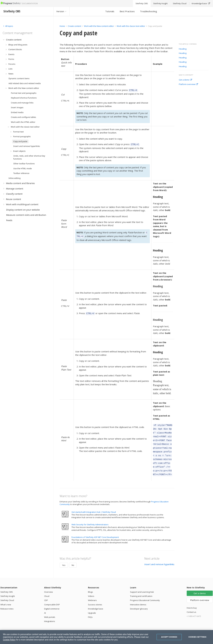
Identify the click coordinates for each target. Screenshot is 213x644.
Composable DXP (52, 597)
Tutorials (110, 11)
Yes (64, 558)
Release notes (7, 602)
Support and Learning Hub (142, 585)
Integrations (50, 614)
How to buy (192, 601)
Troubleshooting (148, 11)
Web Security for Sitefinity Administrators (90, 517)
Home (62, 26)
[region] (106, 637)
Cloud (47, 589)
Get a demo (185, 80)
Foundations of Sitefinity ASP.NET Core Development (95, 530)
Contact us (191, 605)
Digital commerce (52, 602)
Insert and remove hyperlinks (159, 557)
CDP (46, 593)
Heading (183, 49)
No (73, 558)
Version (62, 11)
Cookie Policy (9, 640)
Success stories (95, 597)
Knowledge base (96, 602)
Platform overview (188, 84)
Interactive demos (138, 597)
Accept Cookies (169, 637)
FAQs (90, 610)
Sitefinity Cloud (7, 593)
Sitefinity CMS (7, 585)
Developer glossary (139, 602)
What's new (6, 597)
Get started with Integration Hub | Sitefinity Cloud (94, 505)
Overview (48, 585)
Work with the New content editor (99, 26)
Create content (74, 26)
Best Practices (127, 11)
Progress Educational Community (145, 593)
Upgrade (92, 606)
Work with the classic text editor (131, 26)
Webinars (92, 593)
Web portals (50, 610)
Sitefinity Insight (8, 589)
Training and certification (141, 589)
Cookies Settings (197, 637)
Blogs (90, 585)
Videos (91, 589)
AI (45, 606)
